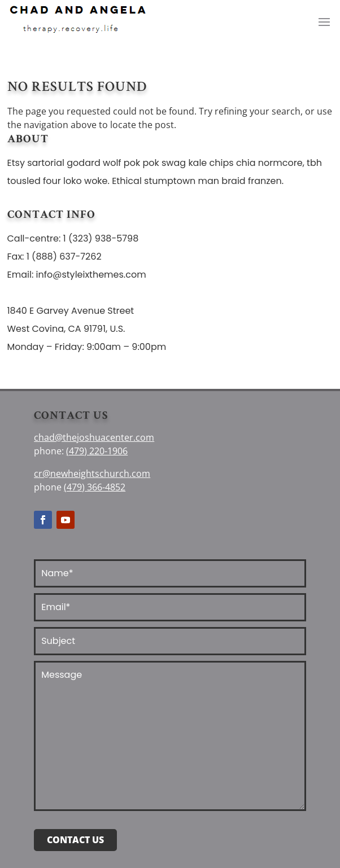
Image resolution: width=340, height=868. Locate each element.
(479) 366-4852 (95, 487)
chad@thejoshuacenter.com (94, 437)
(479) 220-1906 (97, 451)
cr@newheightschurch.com (92, 474)
